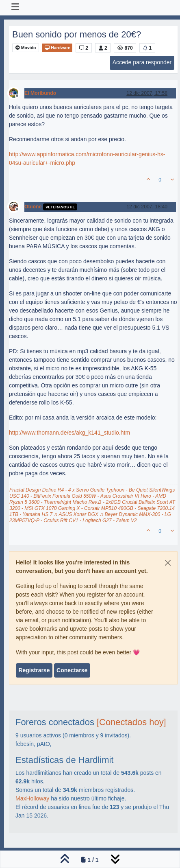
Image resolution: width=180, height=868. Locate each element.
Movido (26, 48)
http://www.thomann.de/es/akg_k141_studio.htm (69, 433)
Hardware (57, 48)
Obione (33, 207)
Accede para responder (142, 62)
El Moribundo (40, 93)
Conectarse (72, 670)
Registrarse (34, 670)
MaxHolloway (32, 798)
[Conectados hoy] (131, 722)
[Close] (168, 563)
